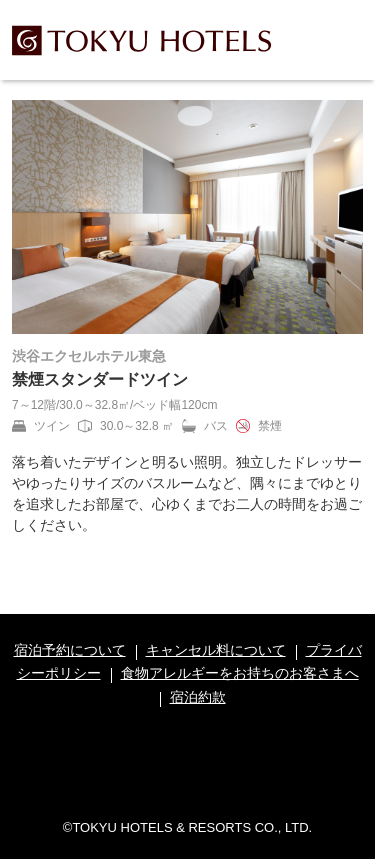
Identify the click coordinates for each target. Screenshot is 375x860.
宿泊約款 (198, 697)
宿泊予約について (70, 650)
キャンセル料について (216, 650)
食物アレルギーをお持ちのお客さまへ (240, 673)
